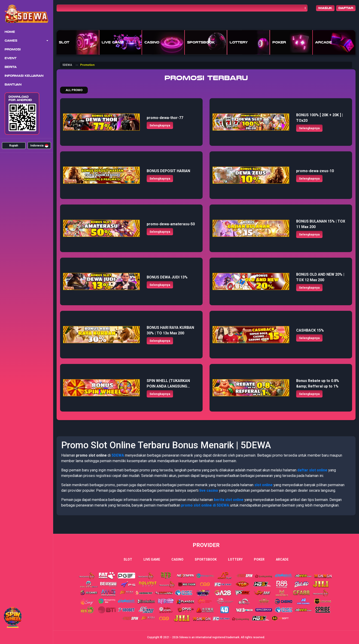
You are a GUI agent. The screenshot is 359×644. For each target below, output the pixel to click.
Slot (128, 559)
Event (11, 58)
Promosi (13, 49)
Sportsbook (206, 559)
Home (10, 32)
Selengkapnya (160, 125)
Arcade (282, 559)
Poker (259, 559)
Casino (177, 559)
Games (11, 41)
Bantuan (13, 85)
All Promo (74, 90)
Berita (11, 67)
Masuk (325, 8)
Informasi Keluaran (24, 76)
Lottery (235, 559)
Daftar (346, 8)
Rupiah (14, 146)
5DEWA (67, 65)
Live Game (152, 559)
